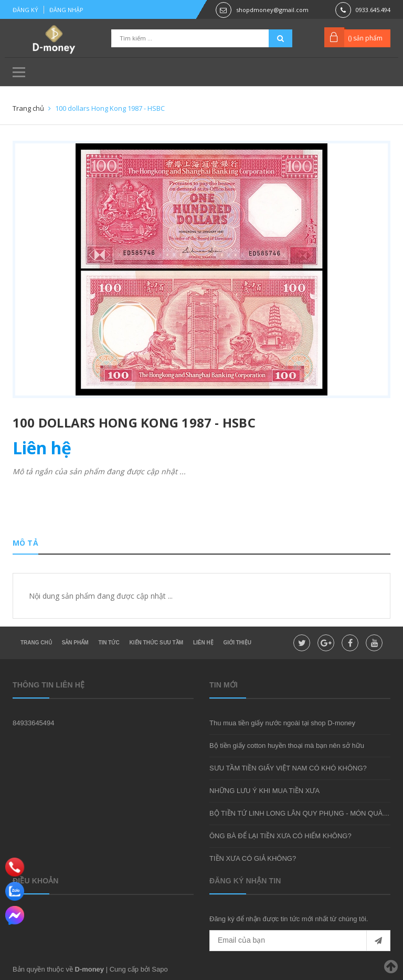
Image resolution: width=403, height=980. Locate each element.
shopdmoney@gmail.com (272, 10)
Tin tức (109, 643)
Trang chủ (36, 643)
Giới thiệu (237, 643)
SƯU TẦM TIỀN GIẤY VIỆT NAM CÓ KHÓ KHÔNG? (288, 768)
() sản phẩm (365, 38)
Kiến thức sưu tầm (156, 643)
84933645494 (34, 723)
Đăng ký (25, 10)
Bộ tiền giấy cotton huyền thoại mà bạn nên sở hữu (287, 746)
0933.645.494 (373, 10)
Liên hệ (203, 643)
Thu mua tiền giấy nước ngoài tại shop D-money (282, 723)
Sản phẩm (75, 643)
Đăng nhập (66, 10)
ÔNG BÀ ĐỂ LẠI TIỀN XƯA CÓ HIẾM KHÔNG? (280, 836)
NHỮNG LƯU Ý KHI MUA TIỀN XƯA (264, 791)
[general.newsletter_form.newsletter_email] (300, 941)
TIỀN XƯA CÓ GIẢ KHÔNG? (253, 858)
